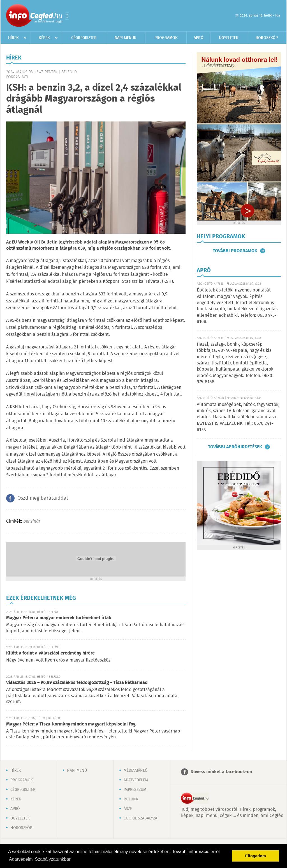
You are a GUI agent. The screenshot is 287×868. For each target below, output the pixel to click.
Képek (44, 38)
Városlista (67, 16)
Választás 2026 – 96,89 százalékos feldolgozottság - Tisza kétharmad (77, 683)
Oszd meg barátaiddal (43, 498)
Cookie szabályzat (141, 818)
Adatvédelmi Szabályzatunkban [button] (40, 859)
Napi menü (77, 771)
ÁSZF (128, 809)
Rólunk (131, 799)
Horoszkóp (267, 38)
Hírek (13, 38)
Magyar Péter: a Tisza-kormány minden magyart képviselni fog (71, 724)
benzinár (32, 521)
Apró (199, 38)
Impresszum (135, 790)
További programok (235, 251)
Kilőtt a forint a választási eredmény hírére (50, 653)
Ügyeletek (229, 38)
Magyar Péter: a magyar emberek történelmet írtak (59, 618)
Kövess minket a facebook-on (221, 772)
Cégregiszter (84, 38)
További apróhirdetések (235, 447)
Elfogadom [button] (256, 856)
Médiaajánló (136, 771)
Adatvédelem (136, 780)
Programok (166, 38)
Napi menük (126, 38)
